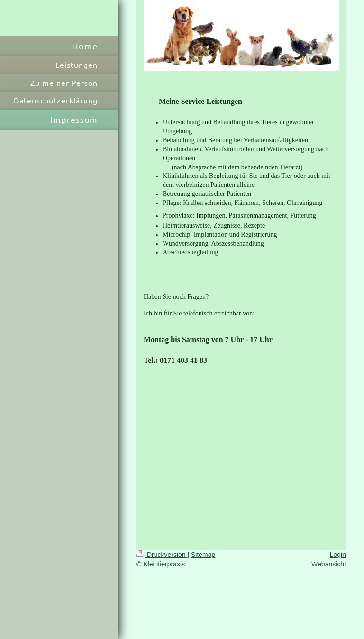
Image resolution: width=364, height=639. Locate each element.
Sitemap (203, 555)
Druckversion (162, 555)
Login (338, 555)
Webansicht (329, 564)
